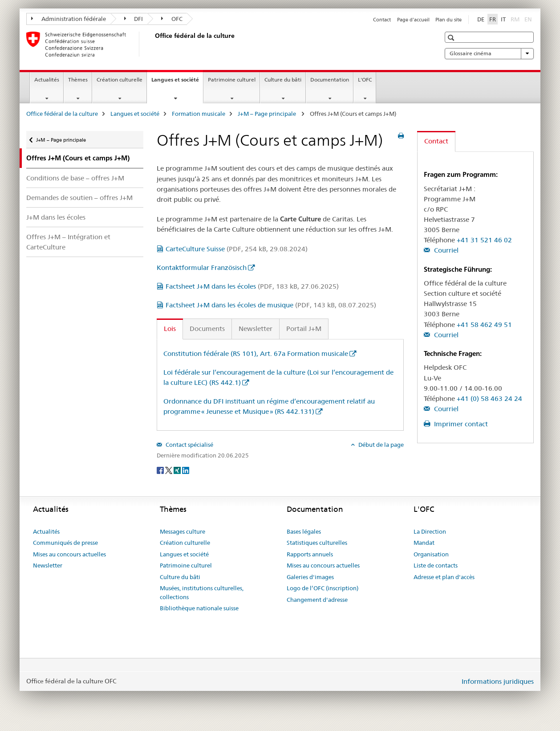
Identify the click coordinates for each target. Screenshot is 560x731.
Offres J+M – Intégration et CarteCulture (68, 242)
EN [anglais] (529, 19)
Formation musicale (199, 114)
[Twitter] (169, 470)
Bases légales (304, 531)
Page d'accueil (413, 20)
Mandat (424, 543)
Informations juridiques (498, 681)
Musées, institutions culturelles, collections (202, 592)
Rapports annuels (310, 554)
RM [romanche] (516, 19)
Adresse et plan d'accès (444, 577)
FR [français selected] (493, 19)
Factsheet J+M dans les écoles (252, 286)
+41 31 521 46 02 (484, 240)
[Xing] (178, 470)
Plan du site (448, 20)
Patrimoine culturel (232, 80)
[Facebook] (161, 470)
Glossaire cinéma (489, 53)
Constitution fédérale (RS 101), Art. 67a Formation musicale (256, 353)
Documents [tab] (207, 329)
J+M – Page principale (268, 114)
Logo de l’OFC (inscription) (323, 588)
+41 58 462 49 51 (484, 325)
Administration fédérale (69, 19)
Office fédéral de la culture (62, 114)
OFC (172, 19)
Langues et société (177, 82)
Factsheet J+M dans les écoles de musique (271, 305)
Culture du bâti (283, 80)
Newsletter (48, 565)
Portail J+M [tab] (304, 329)
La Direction (430, 531)
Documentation (330, 80)
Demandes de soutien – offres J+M (79, 198)
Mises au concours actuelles (69, 554)
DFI (134, 19)
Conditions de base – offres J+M (75, 178)
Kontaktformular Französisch (202, 267)
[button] (452, 38)
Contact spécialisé (189, 445)
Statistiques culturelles (317, 543)
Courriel (445, 250)
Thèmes (78, 80)
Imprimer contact (460, 424)
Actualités (47, 80)
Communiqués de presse (65, 543)
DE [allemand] (481, 19)
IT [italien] (503, 19)
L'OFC (365, 80)
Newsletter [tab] (256, 329)
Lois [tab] (170, 329)
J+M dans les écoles (56, 217)
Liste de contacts (436, 565)
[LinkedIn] (186, 470)
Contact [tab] (436, 141)
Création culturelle (120, 80)
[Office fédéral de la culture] (153, 44)
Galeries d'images (310, 577)
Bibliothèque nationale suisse (199, 608)
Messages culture (183, 531)
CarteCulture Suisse (237, 249)
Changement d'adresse (317, 600)
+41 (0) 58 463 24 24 (489, 398)
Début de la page (380, 445)
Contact (382, 20)
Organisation (431, 554)
